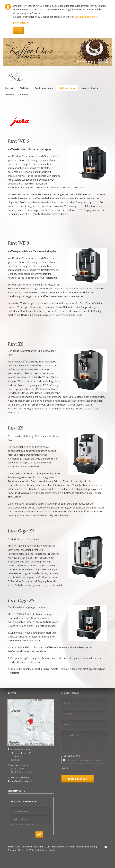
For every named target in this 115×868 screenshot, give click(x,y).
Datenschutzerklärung (86, 17)
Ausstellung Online (44, 88)
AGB (47, 847)
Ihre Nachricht (71, 735)
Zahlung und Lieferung (63, 847)
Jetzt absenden (78, 779)
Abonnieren (39, 835)
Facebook (106, 847)
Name (68, 703)
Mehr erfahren (21, 23)
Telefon (69, 714)
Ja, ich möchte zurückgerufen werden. (84, 760)
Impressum (13, 847)
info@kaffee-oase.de (22, 781)
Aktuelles (10, 95)
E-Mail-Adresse (21, 811)
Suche (21, 850)
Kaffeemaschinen (67, 88)
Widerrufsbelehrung (87, 847)
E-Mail (68, 724)
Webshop (24, 88)
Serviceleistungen (89, 88)
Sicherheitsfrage (22, 819)
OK (18, 30)
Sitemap (12, 850)
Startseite (10, 88)
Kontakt (24, 95)
